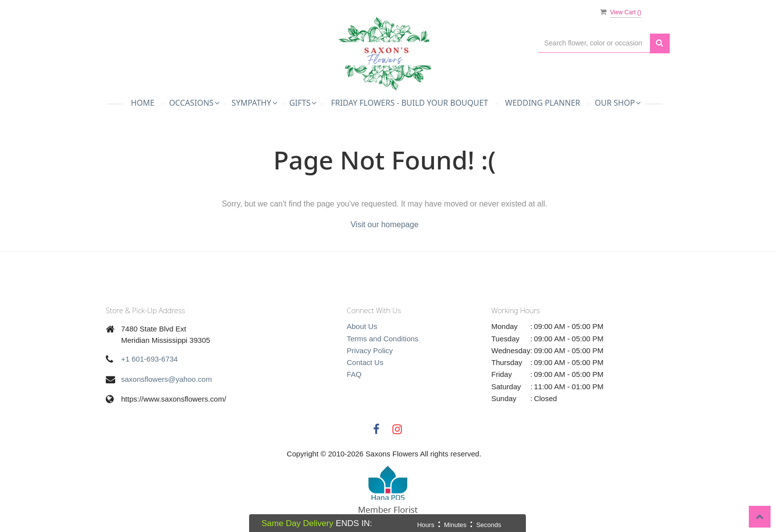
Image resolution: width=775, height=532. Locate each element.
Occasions (194, 103)
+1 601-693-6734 (150, 359)
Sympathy (255, 103)
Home (143, 103)
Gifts (303, 103)
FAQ (354, 374)
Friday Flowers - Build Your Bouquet (410, 103)
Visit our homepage (385, 225)
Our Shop (618, 103)
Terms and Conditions (383, 339)
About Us (362, 326)
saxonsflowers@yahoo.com (167, 379)
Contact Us (365, 362)
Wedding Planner (543, 103)
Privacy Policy (370, 350)
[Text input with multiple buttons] (594, 43)
